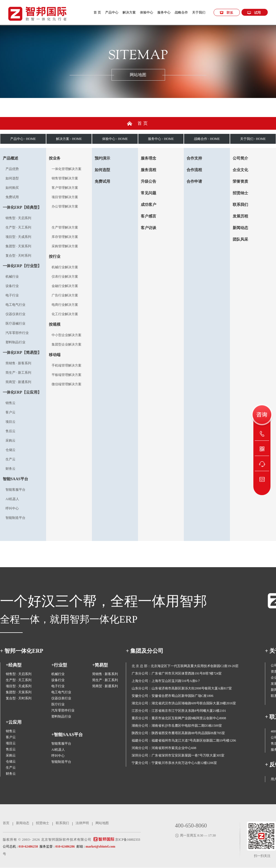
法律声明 (82, 823)
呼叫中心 (12, 508)
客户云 (10, 412)
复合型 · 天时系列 (18, 256)
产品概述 (10, 158)
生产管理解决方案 (65, 227)
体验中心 (147, 12)
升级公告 (148, 181)
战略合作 (181, 12)
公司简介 (240, 158)
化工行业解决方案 (65, 314)
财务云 (10, 469)
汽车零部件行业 (17, 333)
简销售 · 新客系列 (18, 363)
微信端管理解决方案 (67, 384)
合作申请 (194, 181)
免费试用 (12, 197)
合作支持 (194, 158)
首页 (143, 123)
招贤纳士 (240, 193)
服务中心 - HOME (161, 139)
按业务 (55, 158)
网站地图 (102, 823)
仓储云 (10, 450)
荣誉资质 (240, 181)
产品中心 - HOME (23, 139)
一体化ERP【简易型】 (22, 353)
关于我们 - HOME (253, 139)
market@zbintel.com (100, 846)
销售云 (10, 403)
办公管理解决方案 (65, 206)
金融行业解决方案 (65, 286)
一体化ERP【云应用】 (22, 392)
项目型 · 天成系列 (18, 237)
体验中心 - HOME (115, 139)
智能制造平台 (15, 518)
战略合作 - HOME (207, 139)
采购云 (10, 440)
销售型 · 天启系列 (18, 218)
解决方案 (129, 12)
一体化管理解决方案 (67, 169)
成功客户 (148, 205)
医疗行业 (58, 704)
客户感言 (148, 216)
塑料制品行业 (15, 342)
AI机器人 (12, 499)
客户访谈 (148, 228)
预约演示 (102, 158)
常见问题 (148, 193)
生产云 (10, 459)
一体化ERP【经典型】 (22, 207)
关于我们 (199, 12)
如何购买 (12, 188)
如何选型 (12, 178)
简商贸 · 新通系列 (18, 382)
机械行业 (12, 277)
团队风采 (240, 239)
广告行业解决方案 (65, 295)
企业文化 (240, 170)
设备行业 (12, 286)
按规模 (55, 324)
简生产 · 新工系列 (18, 373)
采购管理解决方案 (65, 246)
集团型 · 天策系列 (18, 246)
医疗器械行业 (15, 323)
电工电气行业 (15, 305)
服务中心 (164, 12)
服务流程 (148, 170)
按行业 (55, 257)
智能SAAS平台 (15, 479)
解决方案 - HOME (69, 139)
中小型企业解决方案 (67, 335)
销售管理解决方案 (65, 178)
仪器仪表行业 (15, 314)
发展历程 (240, 216)
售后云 (10, 431)
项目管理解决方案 (65, 197)
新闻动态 (240, 228)
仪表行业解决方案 (65, 277)
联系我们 (240, 205)
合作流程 (194, 170)
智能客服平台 (15, 490)
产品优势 (12, 169)
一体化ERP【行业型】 (22, 266)
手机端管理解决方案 (67, 365)
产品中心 (112, 12)
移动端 (55, 355)
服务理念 (148, 158)
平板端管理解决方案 (67, 375)
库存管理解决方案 (65, 237)
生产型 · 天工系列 (18, 227)
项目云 (10, 422)
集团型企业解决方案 (67, 344)
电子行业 (12, 295)
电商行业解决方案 (65, 305)
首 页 (97, 12)
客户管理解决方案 (65, 188)
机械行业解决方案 (65, 267)
